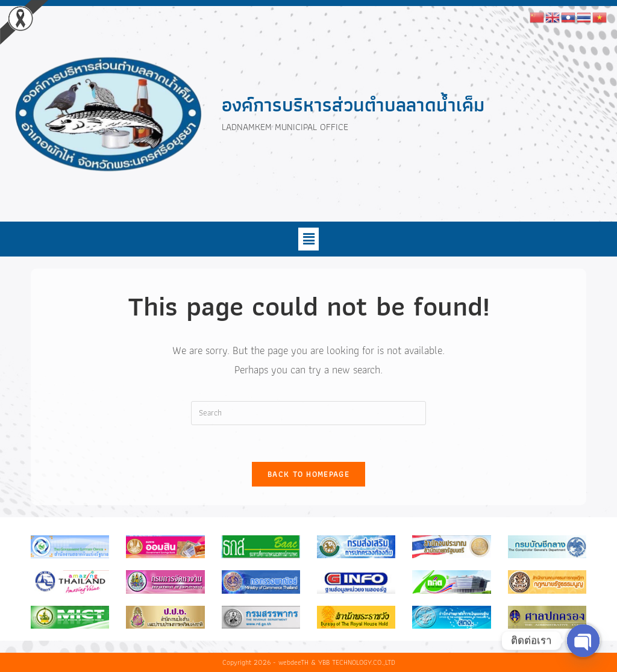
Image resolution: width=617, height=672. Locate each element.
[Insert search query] (308, 413)
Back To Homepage (308, 474)
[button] (308, 239)
